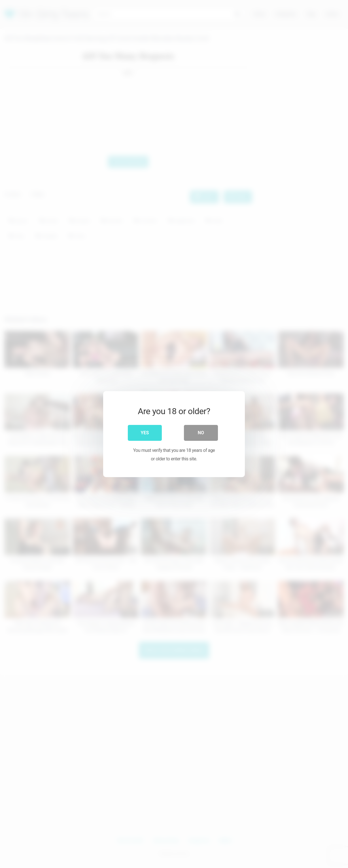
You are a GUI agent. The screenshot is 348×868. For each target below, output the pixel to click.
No (201, 432)
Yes (145, 432)
